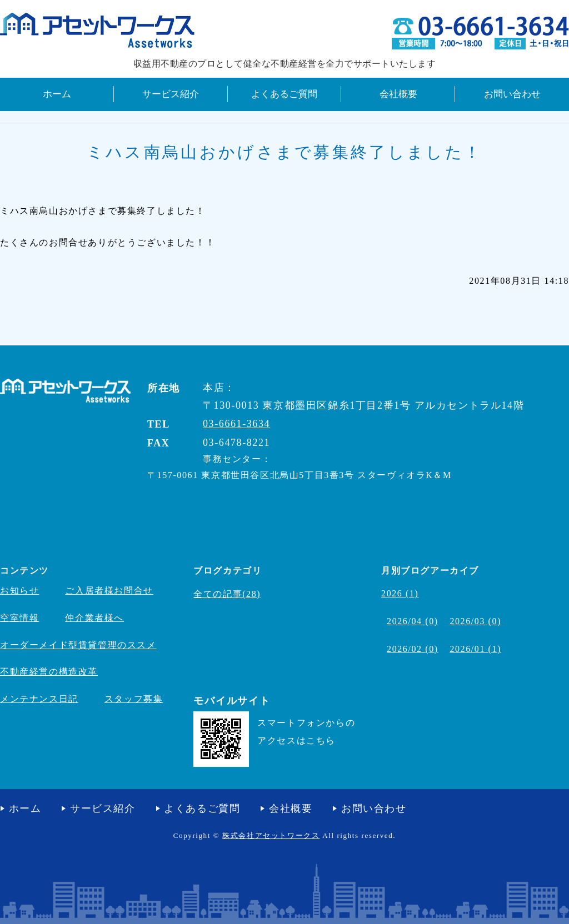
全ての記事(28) (227, 594)
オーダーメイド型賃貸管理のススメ (78, 645)
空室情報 (19, 618)
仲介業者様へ (94, 618)
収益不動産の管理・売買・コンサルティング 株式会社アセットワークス (97, 30)
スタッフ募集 (134, 699)
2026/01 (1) (475, 649)
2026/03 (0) (475, 621)
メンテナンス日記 (39, 699)
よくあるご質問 (284, 94)
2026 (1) (400, 593)
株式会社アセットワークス (271, 835)
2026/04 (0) (413, 621)
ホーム (57, 94)
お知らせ (19, 591)
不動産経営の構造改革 (49, 672)
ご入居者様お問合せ (109, 591)
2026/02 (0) (413, 649)
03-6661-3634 (236, 424)
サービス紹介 (171, 94)
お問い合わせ (512, 94)
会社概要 (398, 94)
